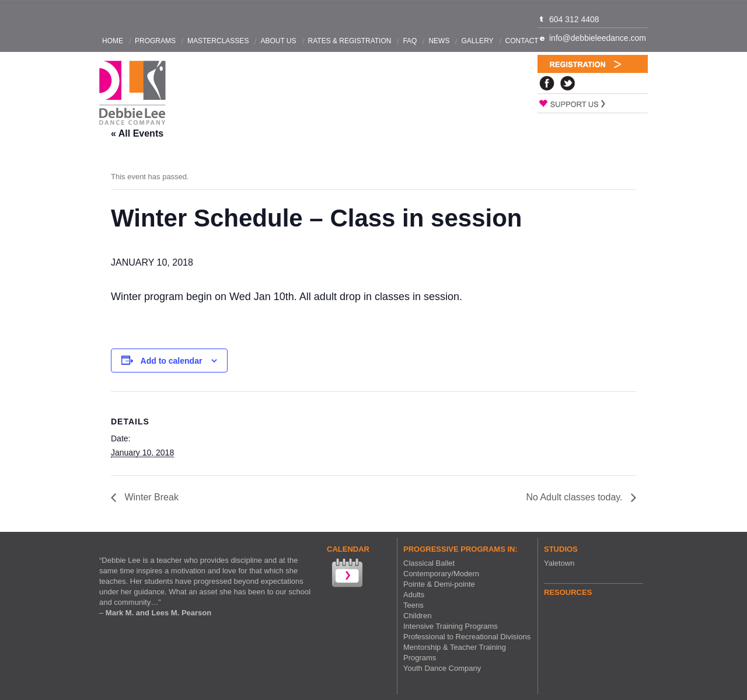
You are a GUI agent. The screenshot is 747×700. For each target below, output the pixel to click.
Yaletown (559, 563)
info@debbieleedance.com (598, 38)
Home (113, 41)
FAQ (410, 41)
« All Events (137, 133)
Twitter (568, 83)
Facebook (547, 83)
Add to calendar (172, 361)
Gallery (477, 41)
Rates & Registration (350, 41)
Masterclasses (218, 41)
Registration (593, 64)
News (439, 41)
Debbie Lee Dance (132, 93)
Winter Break (150, 497)
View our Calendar (346, 574)
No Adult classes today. (575, 497)
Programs (155, 41)
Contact (522, 41)
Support (593, 103)
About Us (278, 41)
